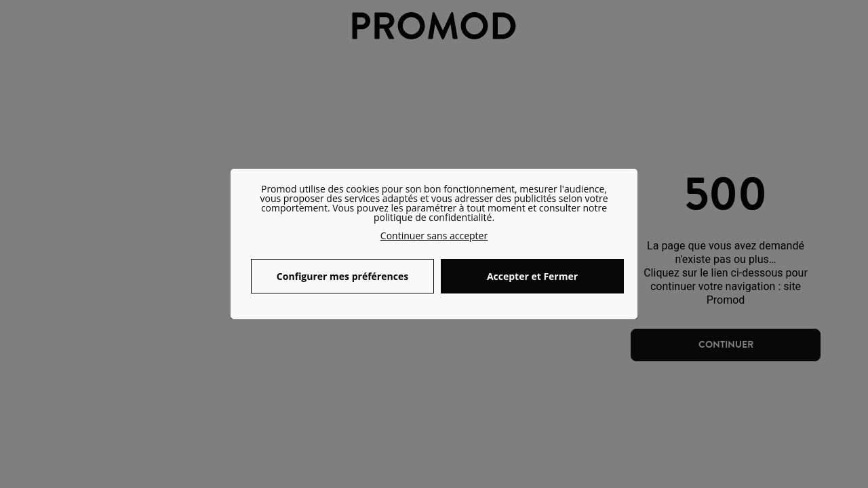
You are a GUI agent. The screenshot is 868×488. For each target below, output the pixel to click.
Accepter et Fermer (532, 276)
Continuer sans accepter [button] (434, 236)
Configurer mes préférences (342, 276)
